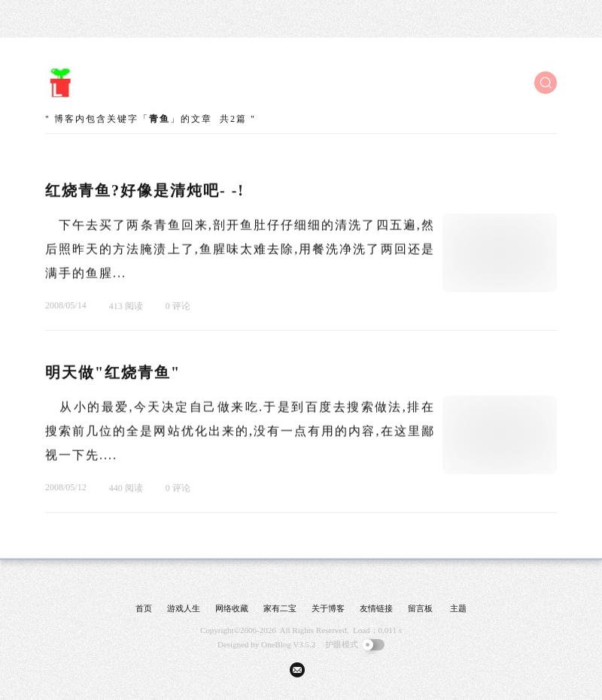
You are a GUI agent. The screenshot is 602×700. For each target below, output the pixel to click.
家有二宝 (280, 608)
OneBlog (276, 644)
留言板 (420, 608)
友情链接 (376, 608)
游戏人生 (184, 608)
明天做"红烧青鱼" (113, 373)
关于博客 (328, 608)
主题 (458, 608)
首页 (144, 608)
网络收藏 (232, 608)
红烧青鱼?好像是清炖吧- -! (145, 191)
